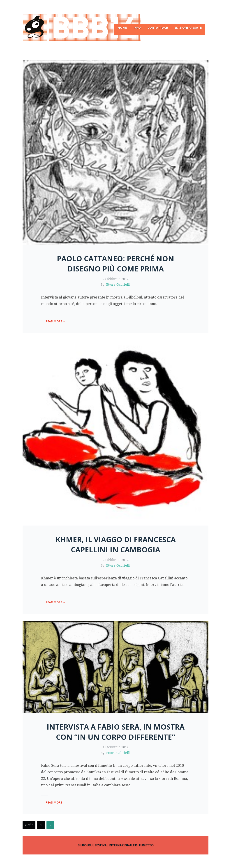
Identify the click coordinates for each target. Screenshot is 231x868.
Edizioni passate (188, 28)
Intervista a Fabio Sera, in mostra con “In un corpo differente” (116, 732)
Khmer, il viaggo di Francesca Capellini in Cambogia (116, 544)
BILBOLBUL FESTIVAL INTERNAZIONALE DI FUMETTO (116, 845)
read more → (56, 321)
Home (122, 28)
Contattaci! (158, 28)
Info (137, 28)
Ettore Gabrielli (118, 285)
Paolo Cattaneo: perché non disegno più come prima (115, 264)
